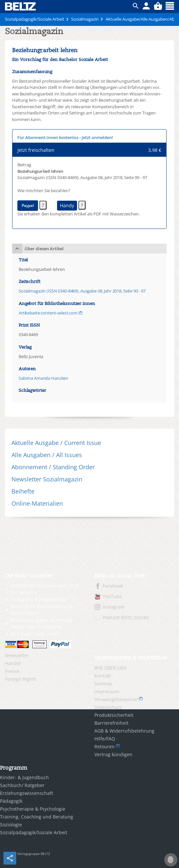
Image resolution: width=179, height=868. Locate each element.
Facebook (113, 586)
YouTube (112, 596)
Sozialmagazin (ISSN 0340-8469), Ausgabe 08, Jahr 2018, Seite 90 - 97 (82, 291)
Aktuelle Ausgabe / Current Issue (56, 443)
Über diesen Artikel (44, 249)
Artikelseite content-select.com (48, 313)
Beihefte (23, 491)
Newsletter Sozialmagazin (47, 479)
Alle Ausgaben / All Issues (47, 455)
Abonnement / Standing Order (53, 467)
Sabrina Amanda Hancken (43, 378)
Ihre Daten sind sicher (35, 634)
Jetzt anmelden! (97, 137)
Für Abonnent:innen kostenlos (48, 137)
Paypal (28, 205)
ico (136, 6)
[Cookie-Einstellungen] (171, 860)
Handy (67, 205)
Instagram (114, 607)
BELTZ (21, 6)
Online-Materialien (37, 503)
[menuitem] (45, 656)
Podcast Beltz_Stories (126, 617)
